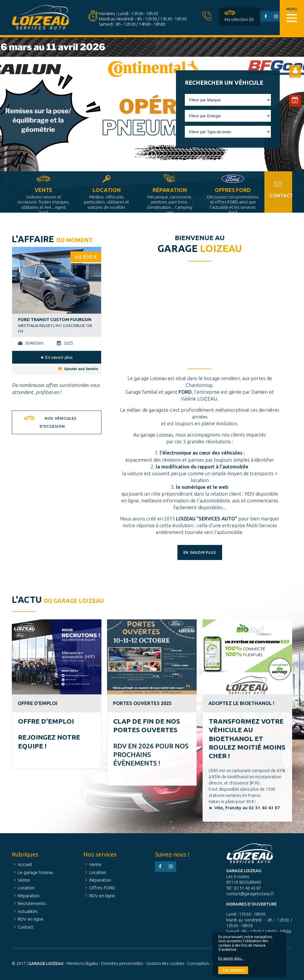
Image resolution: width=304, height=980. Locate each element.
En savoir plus (57, 357)
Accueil (25, 864)
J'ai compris (233, 970)
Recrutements (32, 903)
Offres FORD (233, 200)
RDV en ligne (31, 919)
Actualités (28, 911)
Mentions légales (82, 963)
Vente (43, 200)
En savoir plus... (231, 958)
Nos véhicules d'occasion (58, 422)
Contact (281, 196)
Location (106, 198)
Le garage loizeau (35, 872)
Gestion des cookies (165, 963)
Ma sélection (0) (239, 19)
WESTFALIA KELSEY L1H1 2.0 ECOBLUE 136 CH (55, 325)
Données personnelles (122, 963)
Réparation (170, 200)
